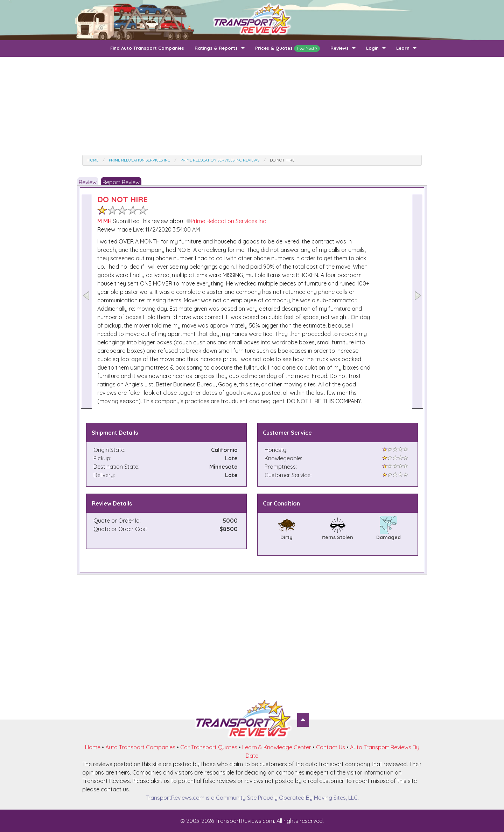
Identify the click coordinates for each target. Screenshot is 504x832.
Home (93, 747)
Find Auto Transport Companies (147, 48)
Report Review (121, 182)
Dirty (286, 537)
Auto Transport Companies (140, 747)
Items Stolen (337, 537)
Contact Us (331, 747)
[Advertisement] (252, 106)
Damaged (388, 537)
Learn (403, 48)
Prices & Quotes (288, 49)
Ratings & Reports (216, 48)
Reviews (339, 48)
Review (88, 182)
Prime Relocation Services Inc (226, 221)
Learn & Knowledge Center (277, 747)
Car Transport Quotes (209, 747)
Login (372, 48)
